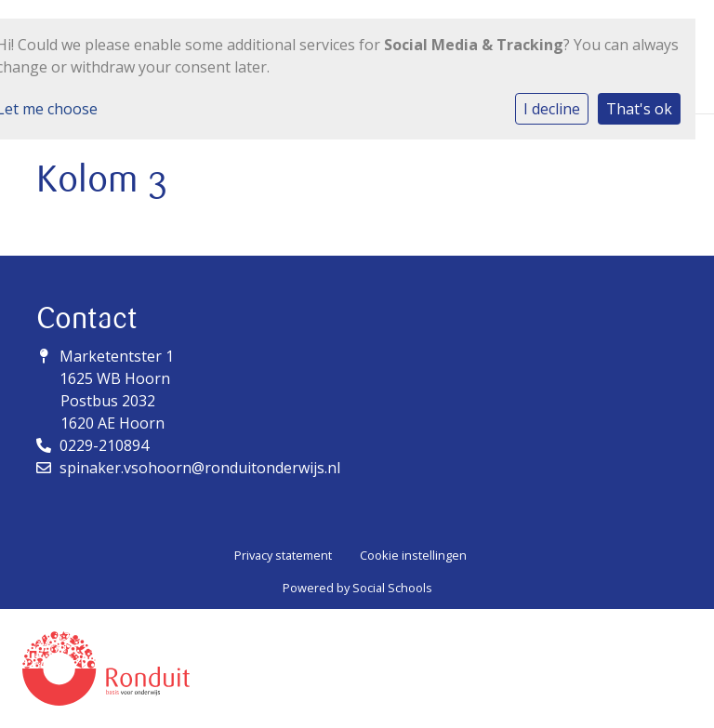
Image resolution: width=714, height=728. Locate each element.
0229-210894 (104, 445)
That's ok (639, 109)
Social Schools (392, 588)
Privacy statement (283, 555)
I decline (552, 109)
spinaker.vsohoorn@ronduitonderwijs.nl (200, 468)
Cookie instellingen (413, 555)
